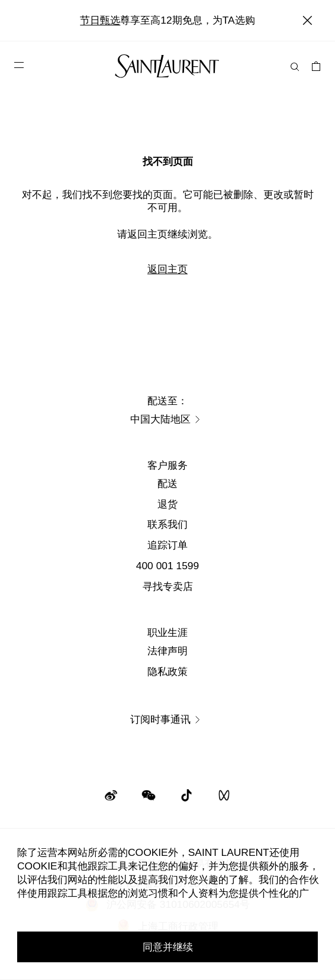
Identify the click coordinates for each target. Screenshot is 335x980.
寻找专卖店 (168, 586)
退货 (167, 504)
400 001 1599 (167, 566)
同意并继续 (168, 947)
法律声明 (167, 651)
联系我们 (167, 524)
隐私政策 (167, 671)
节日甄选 (100, 20)
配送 (167, 483)
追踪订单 (167, 545)
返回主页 (167, 269)
